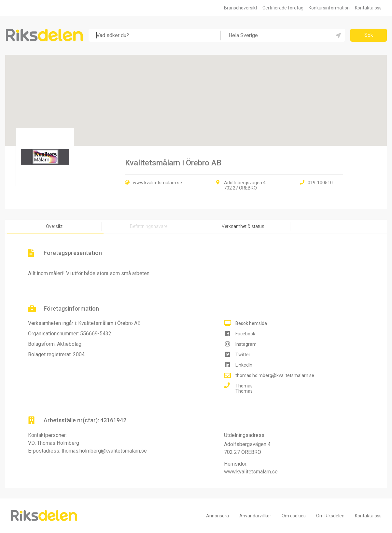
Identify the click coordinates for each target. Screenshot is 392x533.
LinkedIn (244, 365)
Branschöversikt (241, 8)
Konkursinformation (329, 8)
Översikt (54, 226)
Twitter (243, 355)
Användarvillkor (255, 516)
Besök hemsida (251, 323)
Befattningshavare (149, 226)
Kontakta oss (368, 8)
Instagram (246, 344)
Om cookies (294, 516)
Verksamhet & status (243, 226)
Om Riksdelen (330, 516)
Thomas (244, 386)
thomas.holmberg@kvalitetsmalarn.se (275, 375)
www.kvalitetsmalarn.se (157, 183)
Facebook (245, 334)
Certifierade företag (283, 8)
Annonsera (217, 516)
